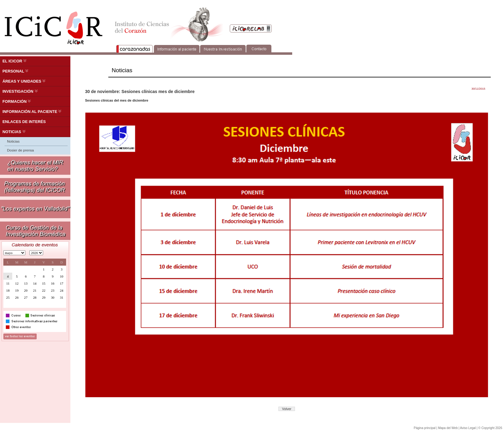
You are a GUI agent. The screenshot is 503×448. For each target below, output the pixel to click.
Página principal (425, 428)
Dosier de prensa (20, 150)
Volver (287, 409)
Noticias (13, 141)
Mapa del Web (448, 428)
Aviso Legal (468, 428)
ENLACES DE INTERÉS (24, 122)
